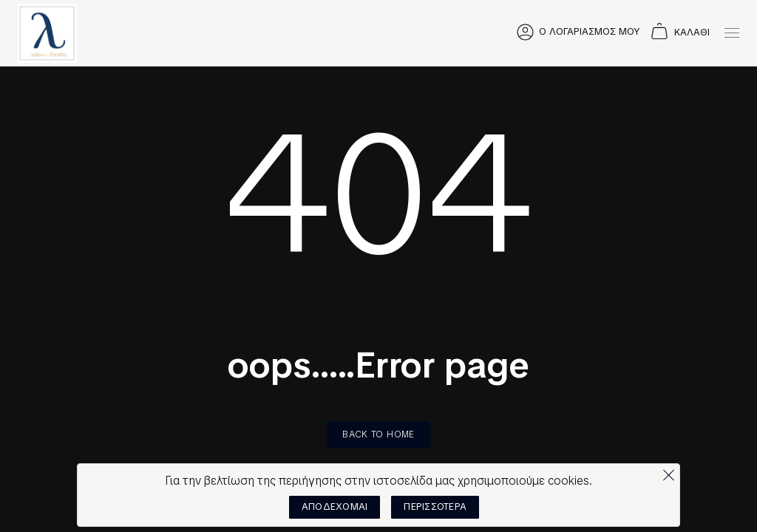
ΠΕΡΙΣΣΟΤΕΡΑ (435, 507)
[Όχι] (668, 471)
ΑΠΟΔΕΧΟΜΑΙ (335, 507)
